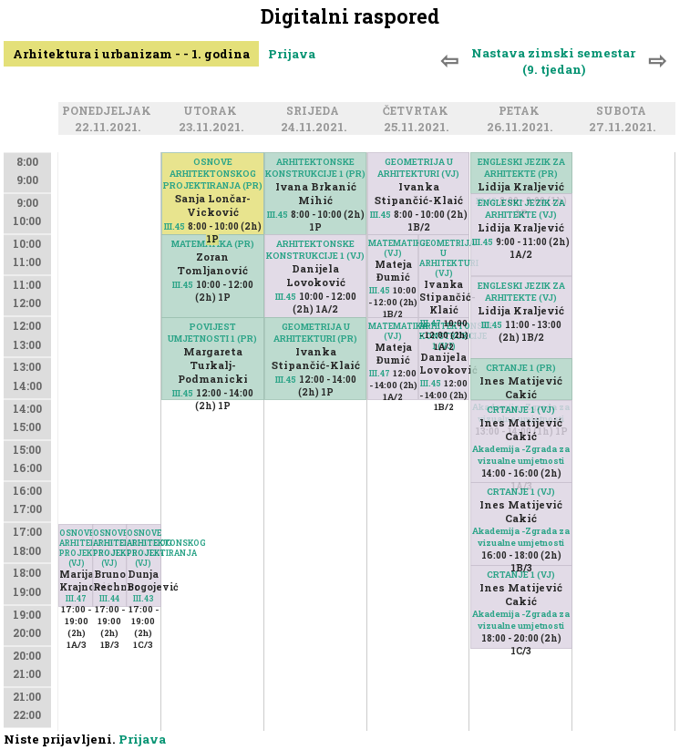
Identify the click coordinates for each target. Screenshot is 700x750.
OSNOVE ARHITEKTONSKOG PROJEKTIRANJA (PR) (213, 174)
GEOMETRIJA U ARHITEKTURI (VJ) (418, 168)
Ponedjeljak (109, 112)
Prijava (292, 54)
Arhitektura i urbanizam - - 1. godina (131, 54)
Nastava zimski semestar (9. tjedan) (553, 61)
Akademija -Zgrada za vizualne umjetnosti (521, 455)
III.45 (175, 226)
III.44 (109, 598)
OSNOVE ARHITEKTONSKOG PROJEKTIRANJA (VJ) (76, 548)
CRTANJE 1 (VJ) (521, 410)
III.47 (76, 598)
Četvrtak (418, 112)
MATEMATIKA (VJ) (393, 248)
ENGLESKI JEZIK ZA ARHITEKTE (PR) (521, 168)
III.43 (144, 598)
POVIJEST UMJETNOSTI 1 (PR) (212, 333)
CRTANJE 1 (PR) (521, 368)
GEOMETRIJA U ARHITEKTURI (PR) (315, 333)
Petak (522, 112)
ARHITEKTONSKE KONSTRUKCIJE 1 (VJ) (315, 250)
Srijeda (315, 112)
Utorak (213, 112)
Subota (624, 112)
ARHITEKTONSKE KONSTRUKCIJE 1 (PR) (315, 168)
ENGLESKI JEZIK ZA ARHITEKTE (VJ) (521, 209)
